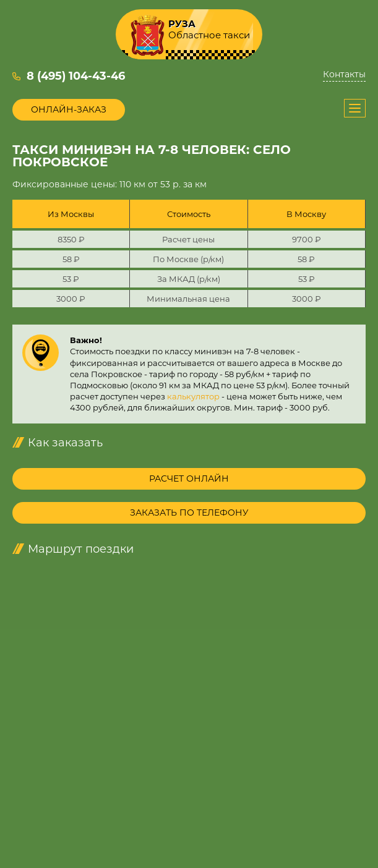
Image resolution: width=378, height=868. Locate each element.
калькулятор (193, 396)
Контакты (344, 74)
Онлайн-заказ (69, 109)
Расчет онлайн (189, 479)
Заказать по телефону (189, 513)
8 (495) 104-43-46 (76, 76)
